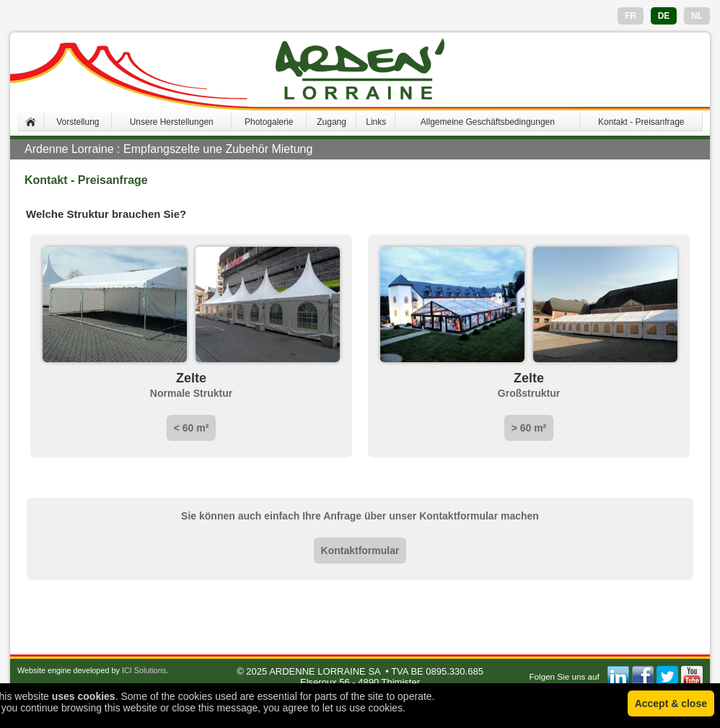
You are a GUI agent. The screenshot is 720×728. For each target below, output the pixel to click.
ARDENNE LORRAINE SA (325, 671)
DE (664, 16)
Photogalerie (269, 122)
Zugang (332, 122)
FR (631, 16)
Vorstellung (78, 122)
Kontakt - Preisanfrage (641, 122)
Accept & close (671, 703)
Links (376, 122)
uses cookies (84, 696)
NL (697, 16)
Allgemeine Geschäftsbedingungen (488, 122)
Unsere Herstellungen (172, 122)
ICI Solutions (144, 670)
